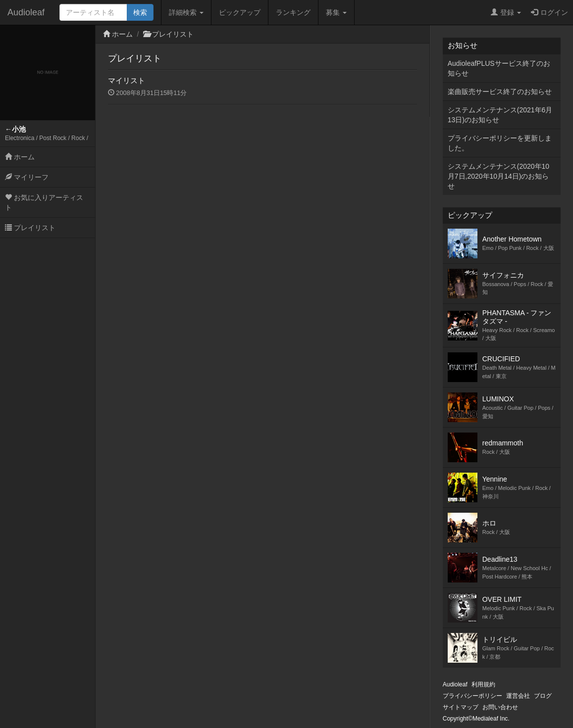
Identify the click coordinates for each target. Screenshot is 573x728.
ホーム (20, 157)
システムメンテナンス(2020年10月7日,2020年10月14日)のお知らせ (498, 176)
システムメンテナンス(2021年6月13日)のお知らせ (500, 115)
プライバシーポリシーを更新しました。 (500, 143)
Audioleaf (26, 12)
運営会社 (518, 696)
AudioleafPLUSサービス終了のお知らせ (499, 68)
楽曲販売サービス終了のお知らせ (500, 92)
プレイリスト (30, 228)
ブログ (543, 696)
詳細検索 (186, 12)
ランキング (293, 12)
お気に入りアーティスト (44, 202)
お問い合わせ (500, 707)
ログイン (549, 12)
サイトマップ (461, 707)
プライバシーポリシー (472, 696)
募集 (336, 12)
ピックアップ (240, 12)
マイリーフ (27, 177)
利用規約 (483, 684)
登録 (506, 12)
